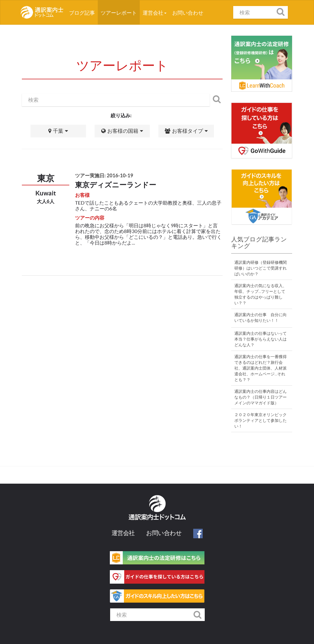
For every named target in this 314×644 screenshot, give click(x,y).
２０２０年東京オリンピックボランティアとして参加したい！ (261, 420)
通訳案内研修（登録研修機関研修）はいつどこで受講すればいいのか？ (261, 268)
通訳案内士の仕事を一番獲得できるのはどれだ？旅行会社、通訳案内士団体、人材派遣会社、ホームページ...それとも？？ (261, 368)
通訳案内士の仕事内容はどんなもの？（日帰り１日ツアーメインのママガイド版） (261, 397)
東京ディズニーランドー (116, 185)
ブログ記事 (83, 11)
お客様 (82, 195)
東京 (46, 178)
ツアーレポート (119, 13)
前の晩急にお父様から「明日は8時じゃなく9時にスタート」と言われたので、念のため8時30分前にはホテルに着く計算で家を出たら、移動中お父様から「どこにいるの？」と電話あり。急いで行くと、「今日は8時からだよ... (148, 234)
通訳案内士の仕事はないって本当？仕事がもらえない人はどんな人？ (261, 339)
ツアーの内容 (90, 218)
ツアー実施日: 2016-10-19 (104, 175)
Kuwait (46, 193)
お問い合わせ (188, 13)
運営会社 (155, 13)
